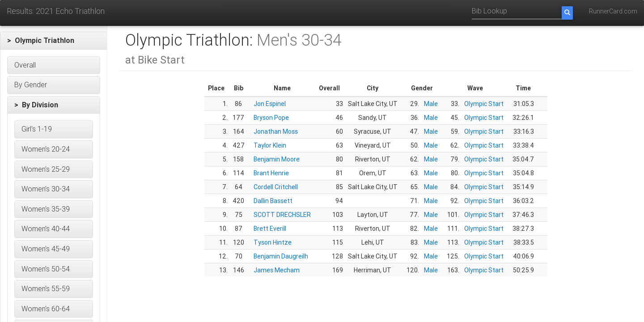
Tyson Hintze (273, 242)
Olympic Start (484, 104)
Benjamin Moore (277, 159)
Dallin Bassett (273, 201)
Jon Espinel (270, 104)
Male (431, 104)
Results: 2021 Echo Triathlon (56, 11)
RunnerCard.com (613, 11)
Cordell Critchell (276, 187)
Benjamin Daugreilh (281, 256)
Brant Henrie (271, 173)
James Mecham (277, 270)
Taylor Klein (270, 145)
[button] (54, 41)
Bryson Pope (271, 118)
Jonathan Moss (276, 131)
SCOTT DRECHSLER (282, 215)
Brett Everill (270, 229)
